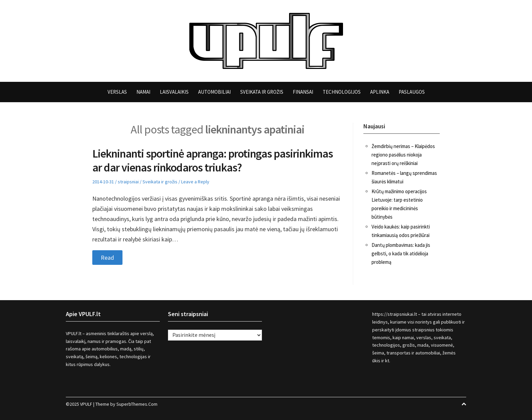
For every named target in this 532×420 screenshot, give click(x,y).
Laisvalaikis (174, 92)
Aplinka (380, 92)
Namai (143, 92)
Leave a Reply (195, 182)
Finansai (303, 92)
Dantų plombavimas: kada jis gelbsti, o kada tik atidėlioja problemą (401, 253)
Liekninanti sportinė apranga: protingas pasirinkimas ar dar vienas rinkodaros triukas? (213, 160)
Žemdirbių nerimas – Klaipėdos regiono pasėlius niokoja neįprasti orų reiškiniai (403, 155)
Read (107, 258)
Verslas (117, 92)
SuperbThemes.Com (137, 404)
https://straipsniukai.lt (395, 314)
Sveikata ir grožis (262, 92)
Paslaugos (412, 92)
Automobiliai (214, 92)
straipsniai (128, 182)
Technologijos (342, 92)
